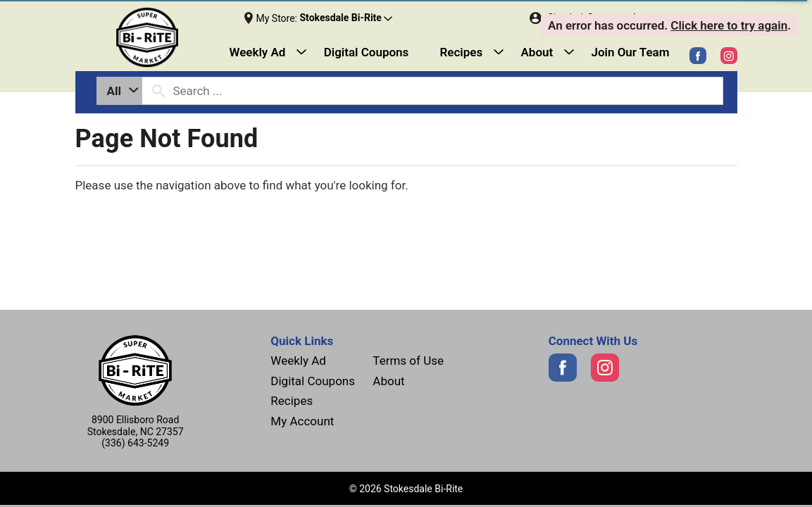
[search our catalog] (158, 91)
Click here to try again (729, 25)
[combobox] (119, 91)
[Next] (159, 38)
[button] (346, 18)
